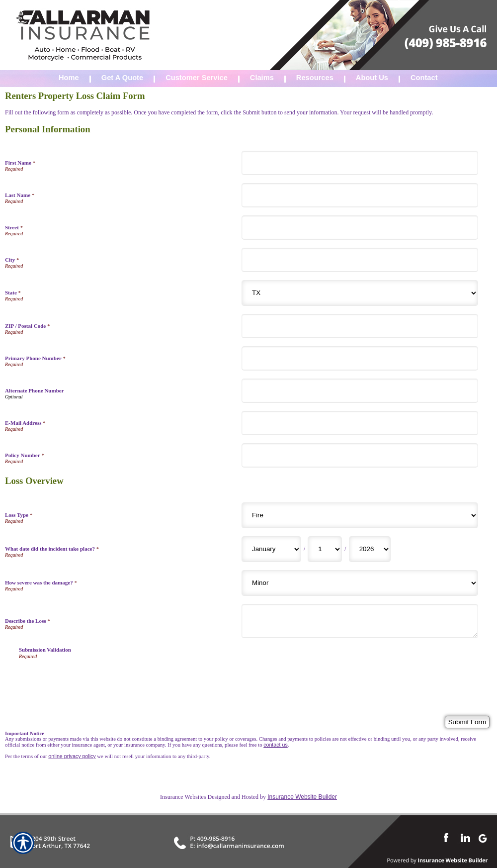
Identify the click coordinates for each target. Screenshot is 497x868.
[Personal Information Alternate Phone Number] (360, 391)
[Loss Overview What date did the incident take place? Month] (271, 549)
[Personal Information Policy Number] (360, 455)
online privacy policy (72, 756)
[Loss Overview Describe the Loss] (360, 621)
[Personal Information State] (360, 293)
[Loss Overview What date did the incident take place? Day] (325, 549)
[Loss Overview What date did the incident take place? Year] (370, 549)
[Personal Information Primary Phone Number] (360, 358)
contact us (276, 745)
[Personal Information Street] (360, 228)
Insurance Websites (183, 797)
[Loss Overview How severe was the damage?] (360, 583)
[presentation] (94, 678)
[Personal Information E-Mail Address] (360, 423)
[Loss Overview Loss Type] (360, 515)
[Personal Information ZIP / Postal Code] (360, 326)
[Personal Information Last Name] (360, 195)
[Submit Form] (467, 722)
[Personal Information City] (360, 260)
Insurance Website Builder (302, 797)
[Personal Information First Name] (360, 163)
